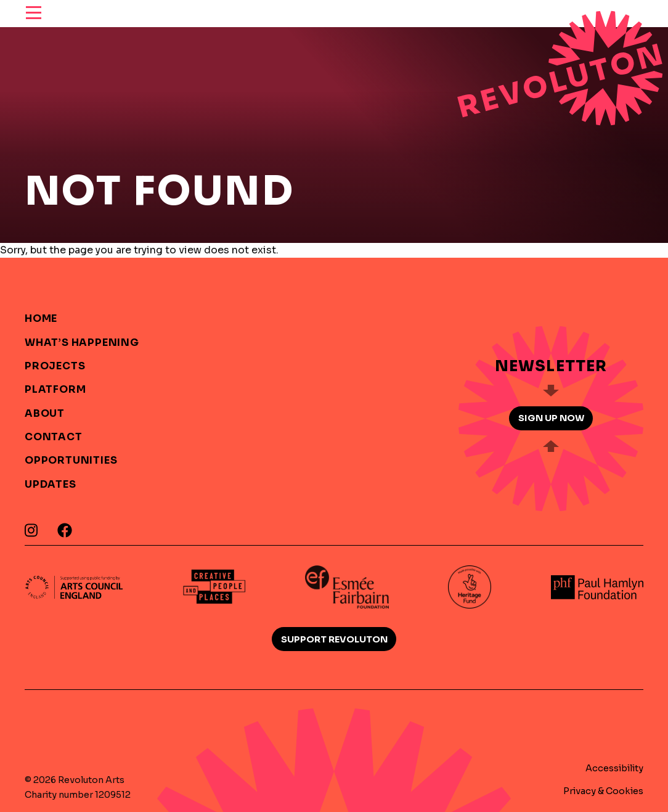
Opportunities (71, 460)
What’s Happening (82, 342)
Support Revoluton (334, 639)
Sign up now (551, 418)
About (45, 413)
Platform (55, 389)
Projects (55, 366)
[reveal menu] (34, 14)
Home (41, 318)
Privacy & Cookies (603, 791)
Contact (54, 437)
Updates (51, 484)
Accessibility (614, 768)
